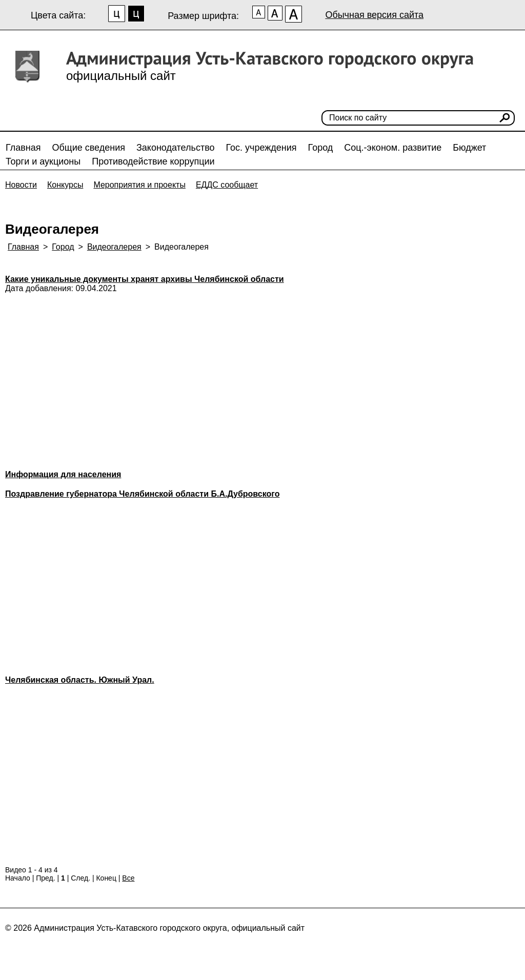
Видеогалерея (114, 247)
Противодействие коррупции (153, 161)
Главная (23, 148)
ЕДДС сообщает (227, 185)
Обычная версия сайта (374, 15)
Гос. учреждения (261, 148)
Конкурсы (65, 185)
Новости (21, 185)
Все (128, 878)
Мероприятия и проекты (139, 185)
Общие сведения (89, 148)
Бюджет (469, 148)
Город (321, 148)
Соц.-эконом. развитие (393, 148)
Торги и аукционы (43, 161)
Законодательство (176, 148)
